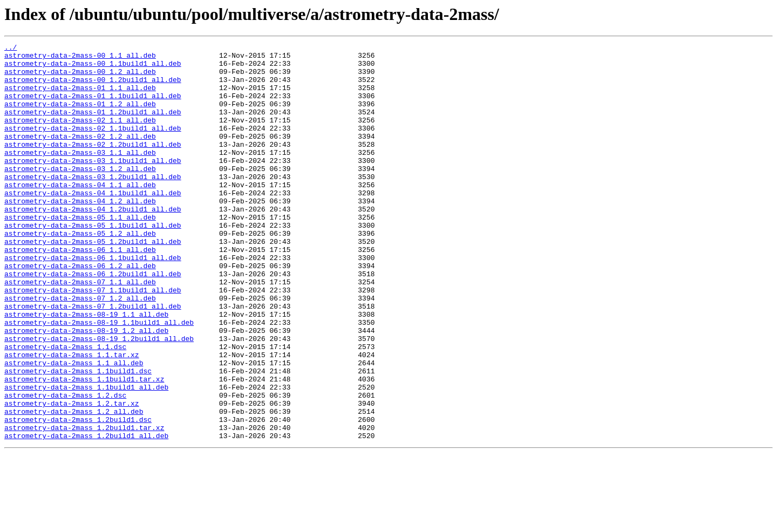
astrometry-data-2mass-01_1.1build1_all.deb (93, 107)
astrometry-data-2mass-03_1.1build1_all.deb (93, 185)
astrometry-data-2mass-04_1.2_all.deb (80, 233)
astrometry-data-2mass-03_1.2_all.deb (80, 194)
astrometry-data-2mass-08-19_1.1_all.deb (86, 369)
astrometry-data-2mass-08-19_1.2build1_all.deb (99, 398)
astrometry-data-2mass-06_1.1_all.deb (80, 291)
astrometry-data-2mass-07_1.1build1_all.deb (93, 340)
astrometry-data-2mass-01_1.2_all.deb (80, 117)
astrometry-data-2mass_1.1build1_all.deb (86, 456)
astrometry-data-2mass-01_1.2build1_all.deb (93, 126)
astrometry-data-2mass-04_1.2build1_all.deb (93, 243)
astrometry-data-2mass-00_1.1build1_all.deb (93, 68)
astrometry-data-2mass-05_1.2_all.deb (80, 272)
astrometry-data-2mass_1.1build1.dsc (78, 437)
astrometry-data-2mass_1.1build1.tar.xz (84, 447)
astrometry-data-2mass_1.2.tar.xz (72, 476)
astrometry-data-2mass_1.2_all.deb (74, 486)
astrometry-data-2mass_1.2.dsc (65, 466)
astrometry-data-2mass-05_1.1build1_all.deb (93, 262)
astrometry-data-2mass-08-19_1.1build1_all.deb (99, 379)
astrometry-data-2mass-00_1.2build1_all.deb (93, 87)
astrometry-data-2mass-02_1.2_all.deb (80, 155)
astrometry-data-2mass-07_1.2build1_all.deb (93, 359)
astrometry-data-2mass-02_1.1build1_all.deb (93, 146)
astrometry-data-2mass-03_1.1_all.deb (80, 175)
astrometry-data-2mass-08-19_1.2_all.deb (86, 388)
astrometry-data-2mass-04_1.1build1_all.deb (93, 223)
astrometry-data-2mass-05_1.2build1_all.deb (93, 282)
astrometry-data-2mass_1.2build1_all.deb (86, 515)
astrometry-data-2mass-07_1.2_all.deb (80, 350)
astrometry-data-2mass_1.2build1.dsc (78, 495)
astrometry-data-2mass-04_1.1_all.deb (80, 214)
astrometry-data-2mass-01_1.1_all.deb (80, 97)
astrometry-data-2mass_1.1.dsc (65, 408)
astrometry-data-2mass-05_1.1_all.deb (80, 253)
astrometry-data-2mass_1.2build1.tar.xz (84, 505)
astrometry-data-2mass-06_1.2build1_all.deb (93, 320)
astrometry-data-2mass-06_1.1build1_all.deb (93, 301)
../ (11, 49)
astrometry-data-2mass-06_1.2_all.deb (80, 311)
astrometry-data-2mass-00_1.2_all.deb (80, 78)
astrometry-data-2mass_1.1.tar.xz (72, 418)
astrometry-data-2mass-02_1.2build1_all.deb (93, 165)
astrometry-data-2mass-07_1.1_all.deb (80, 330)
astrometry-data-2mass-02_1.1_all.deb (80, 136)
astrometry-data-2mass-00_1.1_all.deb (80, 58)
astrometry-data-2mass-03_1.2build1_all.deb (93, 204)
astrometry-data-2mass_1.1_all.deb (74, 427)
